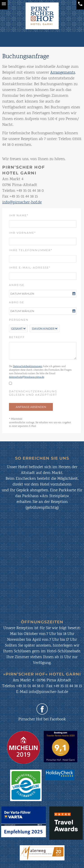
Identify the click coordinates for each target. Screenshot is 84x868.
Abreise (17, 302)
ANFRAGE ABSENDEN (31, 407)
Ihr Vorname (22, 233)
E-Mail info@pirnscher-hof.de (42, 692)
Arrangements (63, 73)
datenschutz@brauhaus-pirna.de (27, 377)
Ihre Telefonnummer (31, 250)
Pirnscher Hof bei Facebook (42, 719)
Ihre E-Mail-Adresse (30, 267)
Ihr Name (21, 215)
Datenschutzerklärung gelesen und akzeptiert (33, 393)
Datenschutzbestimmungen (28, 367)
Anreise (17, 285)
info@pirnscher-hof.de (22, 203)
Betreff (17, 337)
